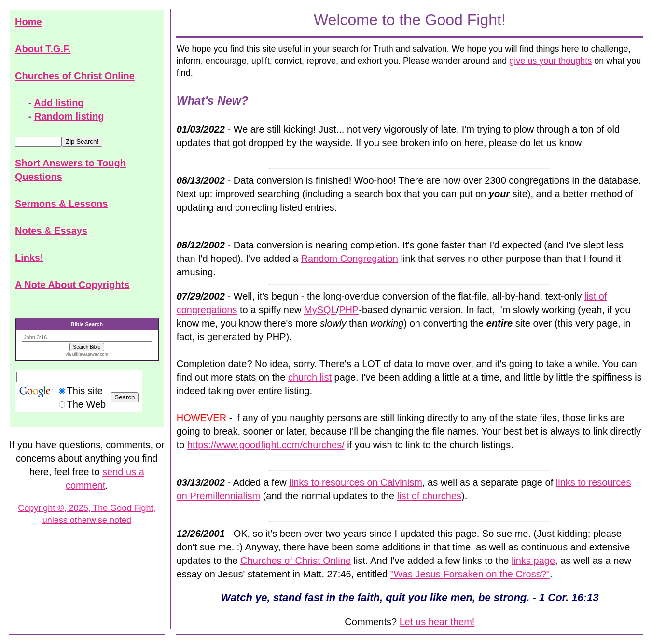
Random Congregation (350, 259)
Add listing (59, 103)
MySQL (320, 310)
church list (310, 377)
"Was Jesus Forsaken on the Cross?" (470, 574)
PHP (349, 310)
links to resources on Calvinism (356, 482)
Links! (29, 258)
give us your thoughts (550, 61)
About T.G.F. (43, 49)
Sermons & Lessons (61, 204)
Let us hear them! (437, 622)
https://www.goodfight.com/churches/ (266, 445)
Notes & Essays (51, 231)
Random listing (69, 116)
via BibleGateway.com (87, 354)
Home (28, 22)
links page (533, 561)
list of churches (429, 496)
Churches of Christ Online (75, 76)
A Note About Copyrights (72, 285)
